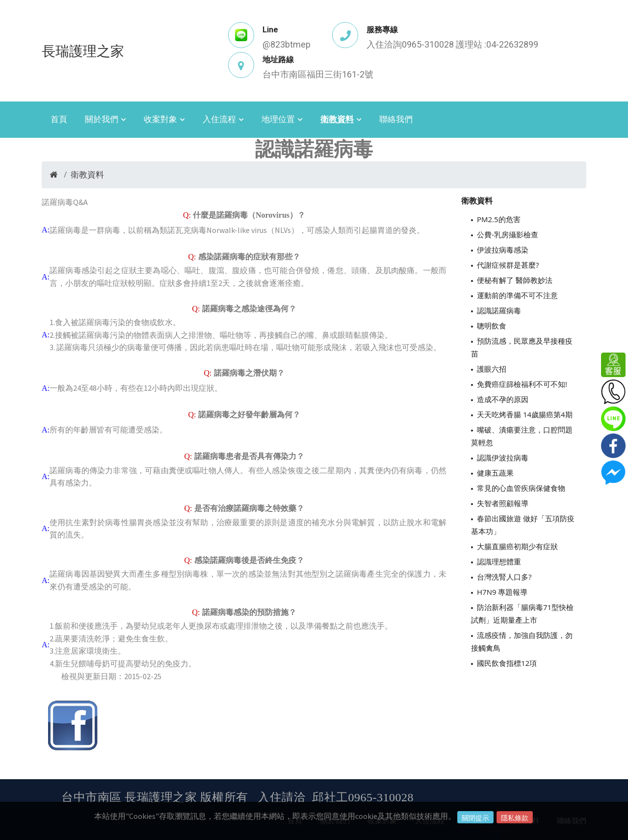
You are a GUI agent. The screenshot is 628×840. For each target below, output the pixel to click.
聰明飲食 (492, 326)
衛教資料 (87, 174)
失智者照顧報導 (503, 503)
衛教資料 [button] (337, 119)
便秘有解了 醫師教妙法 (515, 280)
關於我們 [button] (102, 119)
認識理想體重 (499, 561)
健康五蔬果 (495, 473)
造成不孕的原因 (503, 399)
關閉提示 (475, 818)
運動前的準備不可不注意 (517, 295)
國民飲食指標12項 (507, 663)
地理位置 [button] (278, 119)
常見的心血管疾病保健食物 (521, 488)
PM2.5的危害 (499, 219)
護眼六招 (492, 369)
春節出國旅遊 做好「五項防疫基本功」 (523, 525)
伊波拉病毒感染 (503, 250)
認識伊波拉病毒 (503, 458)
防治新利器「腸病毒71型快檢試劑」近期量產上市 (522, 613)
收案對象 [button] (160, 119)
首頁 (59, 119)
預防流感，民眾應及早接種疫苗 (522, 347)
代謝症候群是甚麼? (508, 265)
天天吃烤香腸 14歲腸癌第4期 (525, 414)
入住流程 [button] (219, 119)
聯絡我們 (396, 119)
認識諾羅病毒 (499, 310)
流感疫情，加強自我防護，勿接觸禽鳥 (522, 641)
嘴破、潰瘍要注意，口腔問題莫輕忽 (522, 436)
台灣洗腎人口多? (504, 577)
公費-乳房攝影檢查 (508, 234)
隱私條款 (515, 818)
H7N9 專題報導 (502, 592)
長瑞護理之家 (83, 51)
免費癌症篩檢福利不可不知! (522, 384)
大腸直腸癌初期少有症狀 (517, 546)
